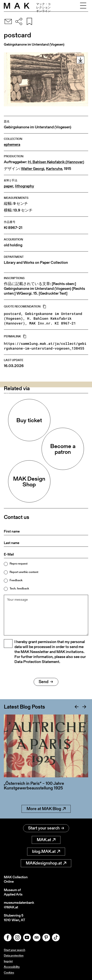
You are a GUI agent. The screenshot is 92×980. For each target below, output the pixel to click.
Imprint (8, 961)
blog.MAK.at (46, 851)
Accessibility (12, 967)
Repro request (19, 563)
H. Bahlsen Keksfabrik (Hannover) (56, 162)
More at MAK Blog (46, 809)
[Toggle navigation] (83, 6)
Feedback (16, 580)
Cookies (9, 972)
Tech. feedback (19, 588)
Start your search (46, 828)
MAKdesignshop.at (46, 863)
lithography (25, 186)
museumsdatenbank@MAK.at (19, 905)
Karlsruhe (54, 169)
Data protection (14, 955)
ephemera (12, 145)
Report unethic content (24, 572)
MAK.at (46, 840)
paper (9, 186)
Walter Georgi (33, 169)
